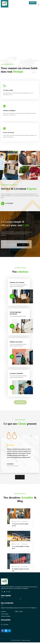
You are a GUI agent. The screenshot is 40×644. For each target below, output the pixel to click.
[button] (20, 601)
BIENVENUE (33, 3)
